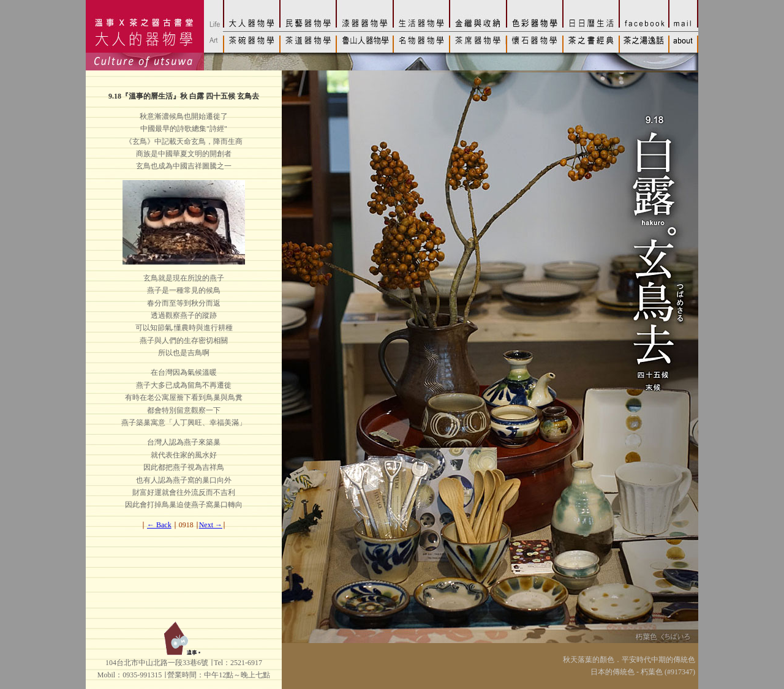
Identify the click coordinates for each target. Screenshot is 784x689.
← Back (159, 525)
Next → (211, 525)
